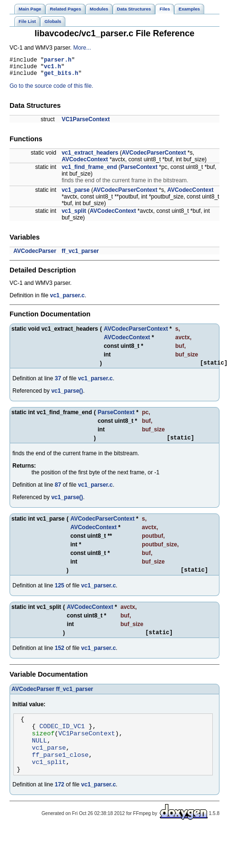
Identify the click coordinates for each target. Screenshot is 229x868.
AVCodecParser (35, 255)
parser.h (58, 61)
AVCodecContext (85, 164)
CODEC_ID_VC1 (62, 739)
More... (82, 48)
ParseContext (139, 171)
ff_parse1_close (60, 773)
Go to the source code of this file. (51, 90)
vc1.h (52, 69)
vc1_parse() (67, 397)
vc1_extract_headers (90, 157)
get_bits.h (61, 77)
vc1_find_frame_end (89, 171)
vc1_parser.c (68, 300)
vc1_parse (76, 194)
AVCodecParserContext (154, 157)
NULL (40, 756)
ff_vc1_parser (80, 255)
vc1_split (74, 215)
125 (60, 594)
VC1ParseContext (86, 124)
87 (58, 492)
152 (60, 658)
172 (60, 806)
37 (58, 384)
